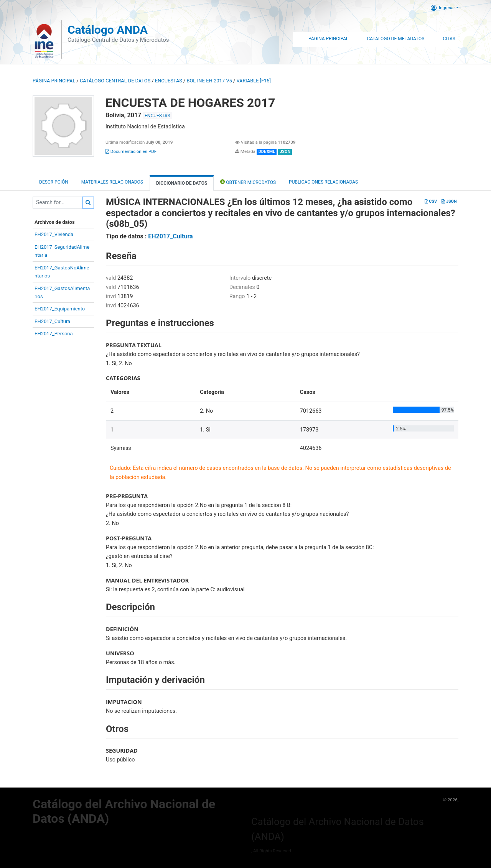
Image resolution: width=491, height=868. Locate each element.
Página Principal (328, 39)
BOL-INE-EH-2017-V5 (209, 81)
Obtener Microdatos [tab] (248, 182)
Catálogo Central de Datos (115, 81)
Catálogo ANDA (108, 30)
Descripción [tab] (54, 182)
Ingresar (443, 8)
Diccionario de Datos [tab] (182, 183)
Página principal (54, 81)
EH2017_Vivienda (54, 234)
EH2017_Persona (54, 334)
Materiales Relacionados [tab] (112, 182)
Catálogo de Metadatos (395, 39)
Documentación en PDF (131, 151)
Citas (449, 39)
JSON (449, 201)
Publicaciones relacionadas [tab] (323, 182)
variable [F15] (253, 81)
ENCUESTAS (169, 81)
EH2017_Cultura (52, 321)
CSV (431, 201)
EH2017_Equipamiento (60, 309)
